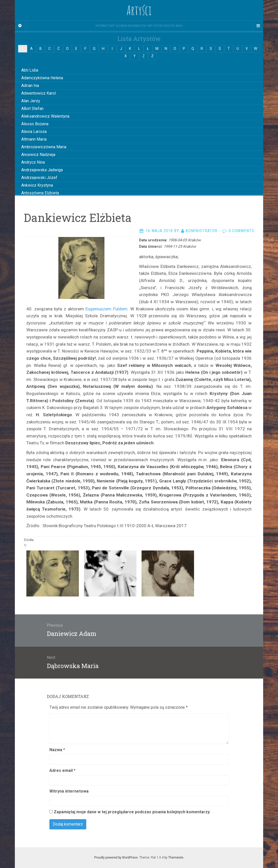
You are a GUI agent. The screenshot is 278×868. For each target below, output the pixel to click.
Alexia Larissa (34, 132)
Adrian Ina (30, 86)
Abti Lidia (30, 70)
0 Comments (241, 231)
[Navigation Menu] (258, 26)
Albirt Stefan (32, 109)
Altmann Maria (34, 139)
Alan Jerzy (31, 101)
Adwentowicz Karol (39, 93)
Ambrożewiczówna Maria (44, 147)
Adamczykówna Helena (42, 78)
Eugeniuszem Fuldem (106, 309)
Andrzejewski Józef (39, 178)
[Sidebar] (20, 26)
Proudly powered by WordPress (116, 858)
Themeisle (176, 858)
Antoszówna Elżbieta (40, 193)
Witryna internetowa (69, 791)
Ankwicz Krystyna (37, 185)
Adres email (62, 770)
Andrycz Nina (33, 162)
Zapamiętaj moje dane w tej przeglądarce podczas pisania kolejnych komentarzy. (132, 812)
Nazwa (57, 750)
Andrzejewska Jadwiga (42, 170)
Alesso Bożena (35, 124)
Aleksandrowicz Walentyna (45, 116)
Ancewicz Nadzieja (38, 155)
